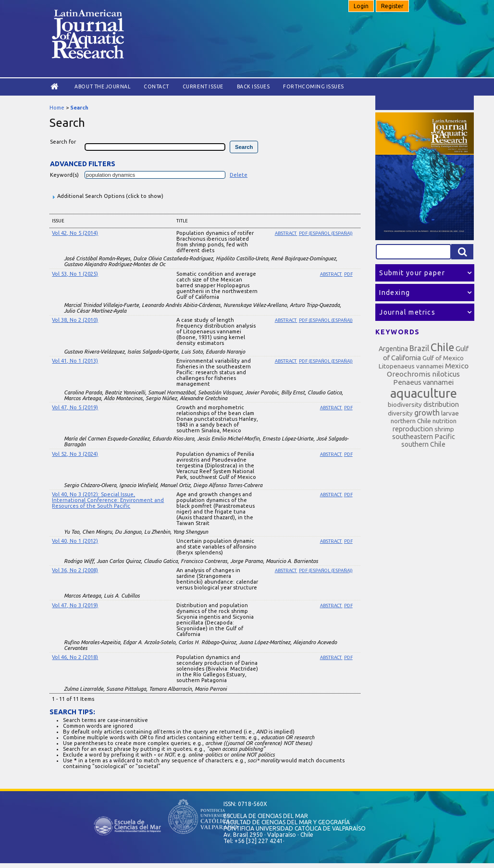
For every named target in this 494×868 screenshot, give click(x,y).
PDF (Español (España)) (326, 233)
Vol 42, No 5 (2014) (75, 233)
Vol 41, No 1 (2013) (75, 361)
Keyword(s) (64, 175)
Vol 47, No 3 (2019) (75, 605)
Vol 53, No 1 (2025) (75, 274)
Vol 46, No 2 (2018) (75, 657)
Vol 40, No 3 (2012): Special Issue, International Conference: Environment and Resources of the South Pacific (108, 500)
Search (79, 108)
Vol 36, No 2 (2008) (75, 570)
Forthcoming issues (313, 86)
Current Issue (203, 86)
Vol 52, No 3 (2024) (75, 454)
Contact (156, 86)
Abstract (286, 233)
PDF (348, 274)
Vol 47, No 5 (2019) (75, 407)
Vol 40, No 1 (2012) (75, 541)
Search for (63, 142)
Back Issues (253, 86)
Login (361, 6)
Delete (239, 175)
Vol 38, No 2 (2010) (75, 320)
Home (57, 108)
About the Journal (102, 86)
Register (392, 6)
